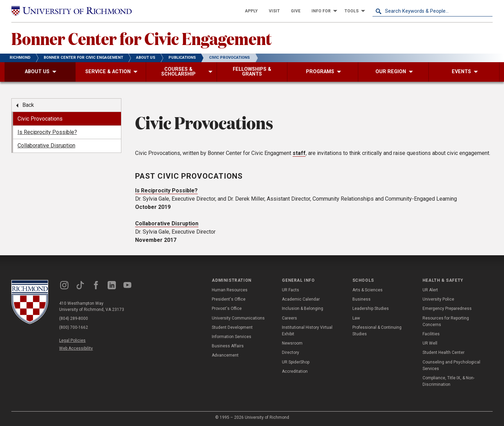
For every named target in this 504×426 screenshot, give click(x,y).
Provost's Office (227, 309)
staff (299, 153)
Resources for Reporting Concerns (446, 321)
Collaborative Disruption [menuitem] (46, 145)
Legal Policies (72, 340)
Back (28, 105)
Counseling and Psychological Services (451, 365)
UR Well (430, 343)
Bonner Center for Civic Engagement (141, 38)
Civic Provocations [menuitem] (40, 119)
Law (356, 318)
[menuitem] (251, 11)
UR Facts (291, 290)
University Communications (238, 318)
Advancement (225, 355)
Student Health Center (443, 352)
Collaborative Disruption (167, 223)
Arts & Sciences (368, 290)
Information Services (232, 337)
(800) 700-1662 (74, 327)
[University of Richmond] (72, 11)
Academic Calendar (301, 299)
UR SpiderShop (296, 362)
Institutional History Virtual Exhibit (307, 331)
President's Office (229, 299)
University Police (438, 299)
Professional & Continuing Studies (377, 331)
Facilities (431, 334)
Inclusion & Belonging (303, 309)
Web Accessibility (76, 348)
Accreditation (295, 371)
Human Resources (230, 290)
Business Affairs (228, 346)
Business (361, 299)
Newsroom (292, 343)
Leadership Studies (371, 309)
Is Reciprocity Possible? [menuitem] (47, 132)
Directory (291, 352)
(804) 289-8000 (74, 318)
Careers (289, 318)
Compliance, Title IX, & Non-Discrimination (448, 381)
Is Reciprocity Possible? (166, 190)
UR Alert (430, 290)
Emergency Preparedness (447, 309)
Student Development (232, 327)
